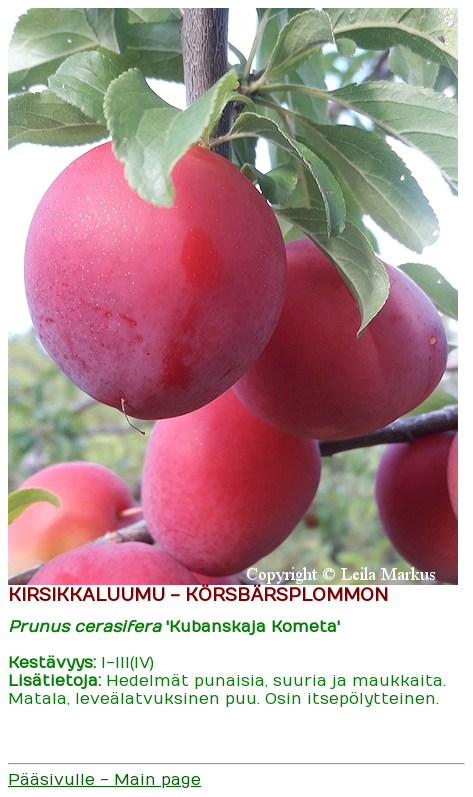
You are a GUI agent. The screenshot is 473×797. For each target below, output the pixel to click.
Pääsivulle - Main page (104, 780)
